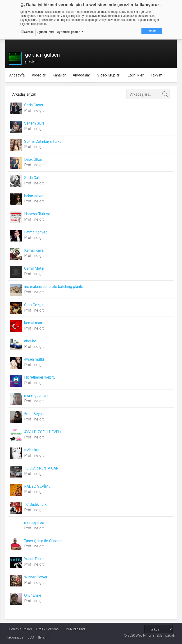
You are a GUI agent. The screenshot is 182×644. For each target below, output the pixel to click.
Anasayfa (18, 75)
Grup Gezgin (35, 305)
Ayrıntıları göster (68, 32)
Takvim (157, 75)
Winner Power (36, 577)
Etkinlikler (136, 75)
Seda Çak (32, 178)
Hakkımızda (14, 637)
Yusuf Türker (35, 559)
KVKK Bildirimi (74, 629)
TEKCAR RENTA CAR (42, 468)
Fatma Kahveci (37, 232)
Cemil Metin (35, 268)
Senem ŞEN (34, 123)
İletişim (43, 637)
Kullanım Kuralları (19, 629)
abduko (31, 341)
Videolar (39, 75)
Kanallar (60, 75)
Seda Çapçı (34, 105)
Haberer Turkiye (38, 214)
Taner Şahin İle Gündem (44, 541)
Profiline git (34, 110)
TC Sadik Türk (36, 504)
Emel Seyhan (35, 414)
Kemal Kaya (34, 250)
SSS (31, 637)
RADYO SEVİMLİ (38, 486)
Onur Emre (33, 595)
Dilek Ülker (34, 159)
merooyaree (35, 523)
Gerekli (27, 32)
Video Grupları (109, 75)
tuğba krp (32, 450)
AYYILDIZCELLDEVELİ (43, 432)
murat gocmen (36, 396)
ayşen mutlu (34, 359)
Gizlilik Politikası (48, 629)
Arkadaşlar (82, 75)
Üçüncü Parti (45, 32)
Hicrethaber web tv (40, 377)
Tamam (152, 31)
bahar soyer (34, 196)
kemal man (34, 323)
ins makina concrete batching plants (54, 287)
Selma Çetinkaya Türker (44, 141)
